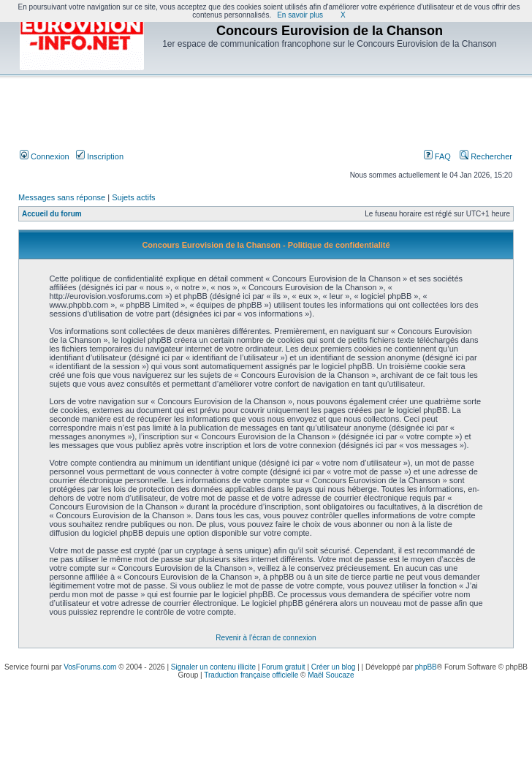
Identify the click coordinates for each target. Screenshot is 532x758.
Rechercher (486, 156)
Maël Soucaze (331, 675)
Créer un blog (334, 667)
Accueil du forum (52, 214)
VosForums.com (90, 667)
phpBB (426, 667)
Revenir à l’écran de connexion (266, 638)
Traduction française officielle (251, 675)
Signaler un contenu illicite (213, 667)
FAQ (437, 156)
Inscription (100, 156)
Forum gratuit (283, 667)
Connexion (45, 156)
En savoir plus (300, 15)
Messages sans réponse (62, 197)
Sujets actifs (133, 197)
